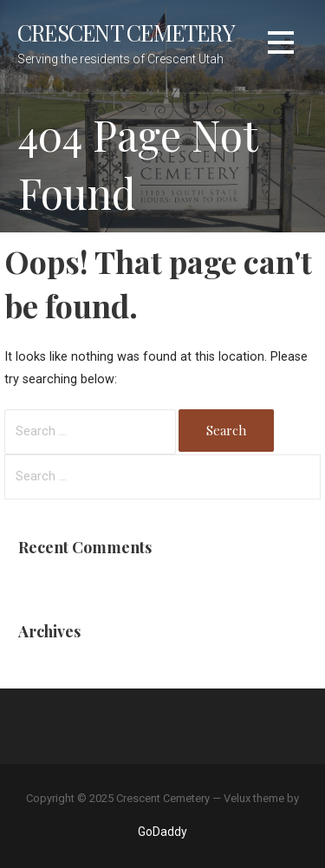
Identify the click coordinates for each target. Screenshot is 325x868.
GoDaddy (162, 832)
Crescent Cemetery (126, 32)
